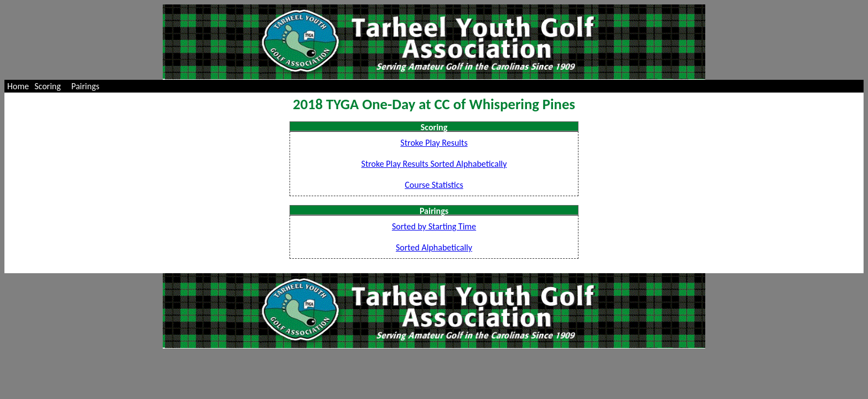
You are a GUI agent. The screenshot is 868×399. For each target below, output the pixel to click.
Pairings (86, 86)
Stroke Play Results (434, 143)
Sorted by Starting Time (434, 226)
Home (18, 86)
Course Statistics (434, 185)
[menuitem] (18, 86)
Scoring (48, 86)
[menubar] (56, 86)
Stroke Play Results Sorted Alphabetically (434, 164)
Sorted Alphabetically (434, 247)
